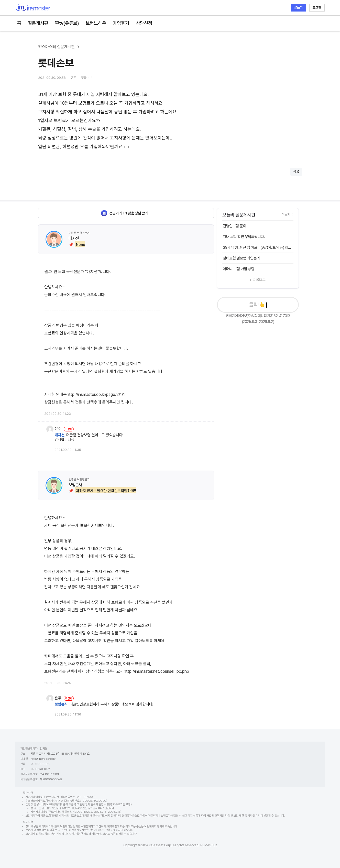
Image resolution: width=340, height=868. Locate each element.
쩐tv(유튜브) (67, 23)
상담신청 (144, 23)
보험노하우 (96, 23)
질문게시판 (38, 23)
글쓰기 (298, 8)
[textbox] (170, 121)
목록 (296, 172)
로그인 (317, 8)
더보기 (287, 214)
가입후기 (121, 23)
